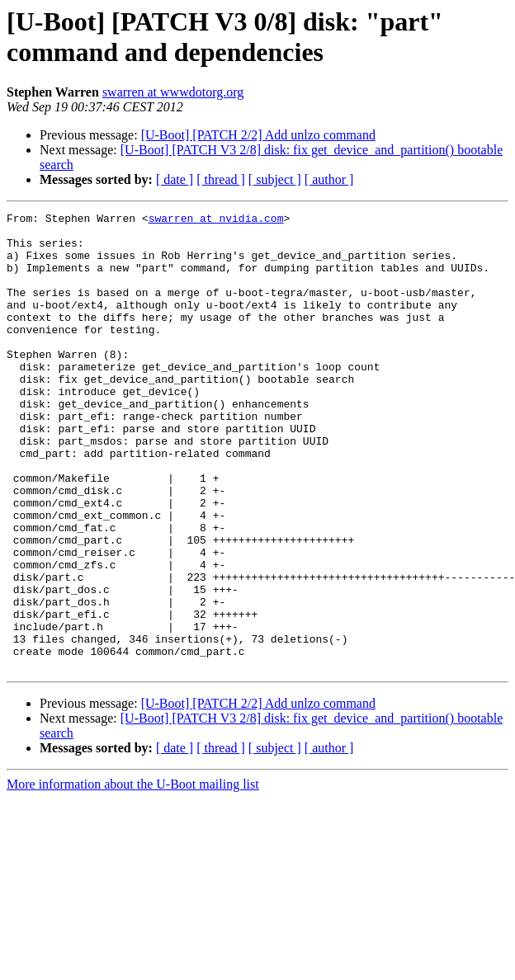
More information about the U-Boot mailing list (133, 876)
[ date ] (175, 179)
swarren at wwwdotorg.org (173, 92)
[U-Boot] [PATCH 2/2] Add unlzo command (258, 135)
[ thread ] (221, 179)
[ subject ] (275, 179)
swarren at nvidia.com (216, 220)
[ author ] (329, 179)
